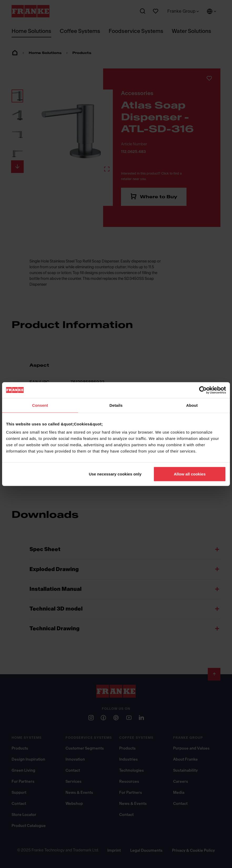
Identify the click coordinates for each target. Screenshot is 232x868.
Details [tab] (116, 405)
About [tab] (192, 405)
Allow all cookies (190, 474)
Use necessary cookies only (115, 474)
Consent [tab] (40, 405)
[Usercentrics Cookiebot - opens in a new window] (203, 390)
